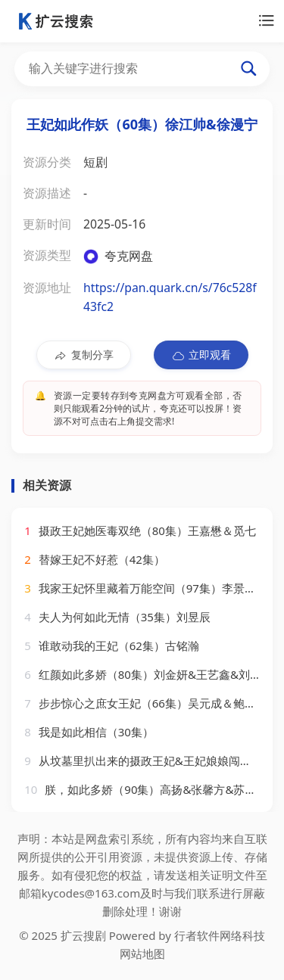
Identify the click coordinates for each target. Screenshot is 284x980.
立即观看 (201, 355)
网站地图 (142, 954)
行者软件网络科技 (220, 935)
